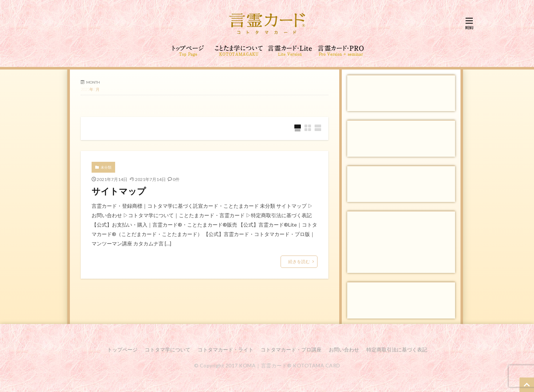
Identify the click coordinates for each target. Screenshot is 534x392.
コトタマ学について (168, 349)
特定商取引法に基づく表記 (397, 349)
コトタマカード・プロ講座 (291, 349)
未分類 (106, 167)
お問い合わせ (344, 349)
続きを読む (299, 262)
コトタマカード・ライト (226, 349)
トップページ (122, 349)
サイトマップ (119, 191)
